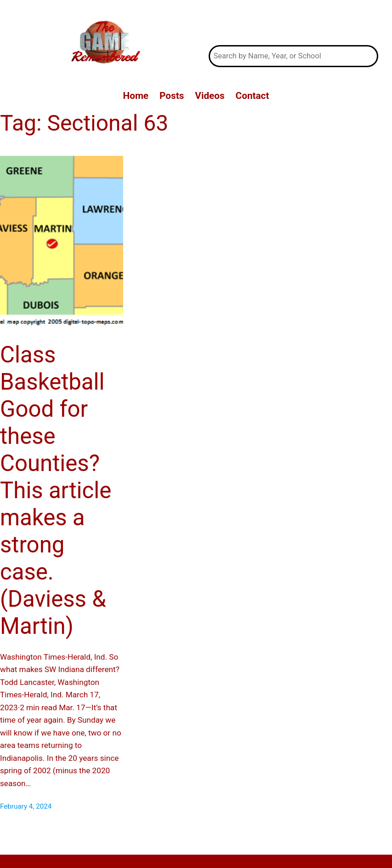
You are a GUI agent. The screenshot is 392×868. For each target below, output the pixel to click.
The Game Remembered (293, 23)
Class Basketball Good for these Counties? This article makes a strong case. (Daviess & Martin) (56, 490)
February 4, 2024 (26, 806)
